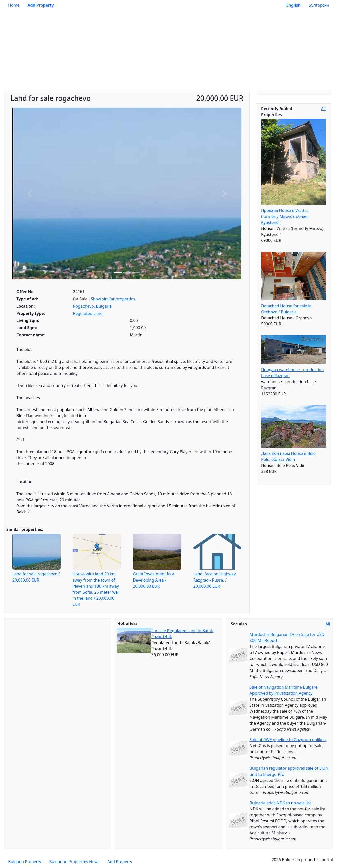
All (323, 109)
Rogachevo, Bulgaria (93, 306)
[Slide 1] (118, 272)
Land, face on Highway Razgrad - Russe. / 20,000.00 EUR (215, 580)
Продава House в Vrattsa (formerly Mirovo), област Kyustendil (285, 216)
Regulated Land (88, 313)
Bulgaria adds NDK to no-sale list (280, 803)
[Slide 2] (127, 272)
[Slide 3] (136, 272)
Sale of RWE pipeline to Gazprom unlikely (288, 740)
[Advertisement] (168, 54)
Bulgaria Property (25, 862)
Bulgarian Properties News (74, 862)
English (293, 5)
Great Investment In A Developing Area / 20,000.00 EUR (154, 580)
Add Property (120, 862)
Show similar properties (113, 299)
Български (319, 5)
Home (14, 5)
